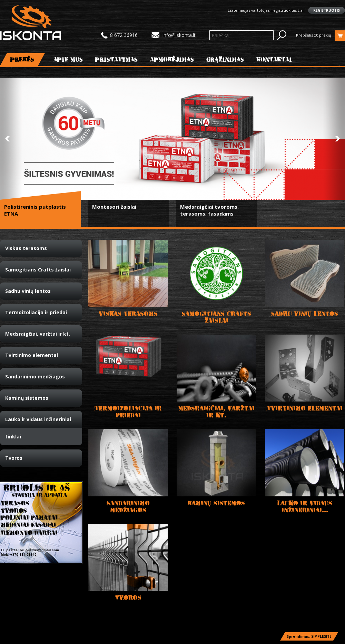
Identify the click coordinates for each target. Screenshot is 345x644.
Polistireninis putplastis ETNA (35, 210)
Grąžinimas (225, 60)
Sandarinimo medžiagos (35, 377)
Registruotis (327, 10)
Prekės (22, 60)
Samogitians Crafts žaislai (38, 270)
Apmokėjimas (172, 60)
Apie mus (68, 60)
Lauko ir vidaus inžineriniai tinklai (38, 428)
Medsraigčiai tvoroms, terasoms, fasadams (209, 210)
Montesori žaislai (114, 207)
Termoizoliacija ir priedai (36, 312)
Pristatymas (117, 60)
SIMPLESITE (321, 636)
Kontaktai (274, 60)
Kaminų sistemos (27, 398)
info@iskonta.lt (179, 35)
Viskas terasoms (26, 248)
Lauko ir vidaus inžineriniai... (305, 507)
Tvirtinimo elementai (32, 355)
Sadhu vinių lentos (28, 291)
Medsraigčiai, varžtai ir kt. (38, 334)
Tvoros (14, 458)
